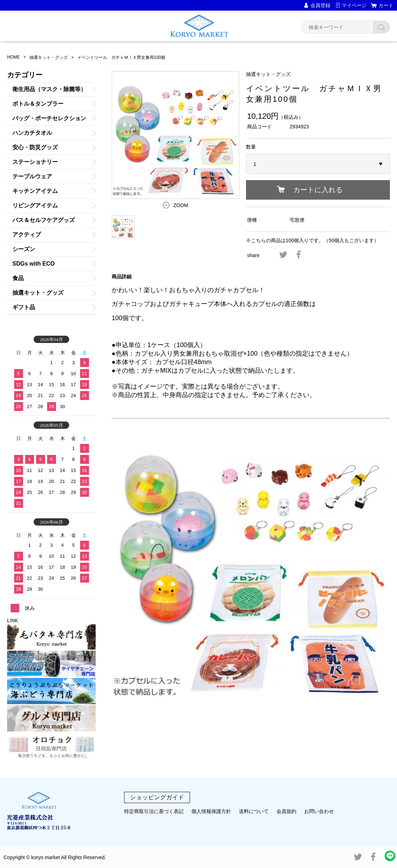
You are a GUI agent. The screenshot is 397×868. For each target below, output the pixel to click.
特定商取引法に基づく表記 (154, 811)
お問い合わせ (319, 811)
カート (386, 5)
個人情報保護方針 (211, 811)
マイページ (354, 5)
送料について (254, 811)
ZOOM (181, 205)
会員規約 (286, 811)
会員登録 (320, 5)
